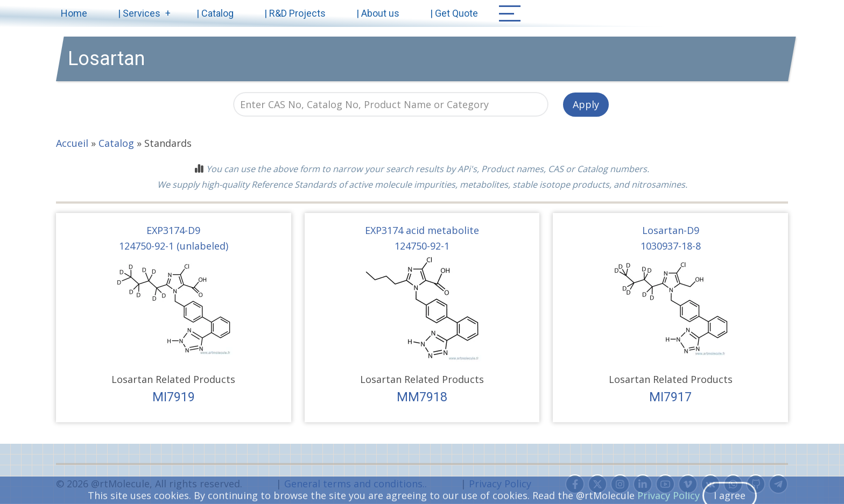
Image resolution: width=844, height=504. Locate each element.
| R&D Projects (295, 13)
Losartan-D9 (671, 230)
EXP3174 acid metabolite (422, 230)
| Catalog (215, 13)
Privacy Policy (500, 484)
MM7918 (422, 397)
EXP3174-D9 (173, 230)
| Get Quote (454, 13)
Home (74, 13)
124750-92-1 (422, 246)
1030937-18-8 (671, 246)
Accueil (72, 143)
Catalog (116, 143)
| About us (378, 13)
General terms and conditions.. (356, 484)
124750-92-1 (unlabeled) (174, 246)
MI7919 (174, 397)
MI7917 (670, 397)
